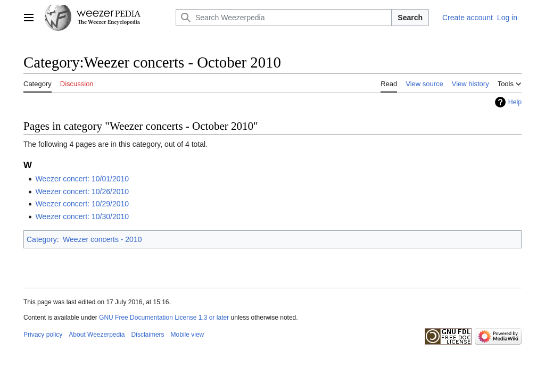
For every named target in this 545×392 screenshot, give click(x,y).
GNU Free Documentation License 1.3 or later (164, 318)
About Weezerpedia (97, 335)
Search (410, 18)
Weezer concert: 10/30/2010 (82, 216)
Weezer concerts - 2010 (102, 239)
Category (42, 239)
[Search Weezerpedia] (284, 18)
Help (515, 102)
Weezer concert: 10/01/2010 (82, 179)
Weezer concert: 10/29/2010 (82, 204)
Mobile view (188, 335)
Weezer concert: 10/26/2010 (82, 191)
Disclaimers (148, 335)
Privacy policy (43, 335)
